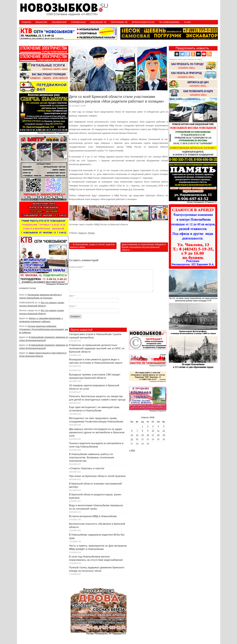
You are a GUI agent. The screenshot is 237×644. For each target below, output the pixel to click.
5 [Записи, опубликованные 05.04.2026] (164, 426)
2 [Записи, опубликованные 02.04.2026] (148, 426)
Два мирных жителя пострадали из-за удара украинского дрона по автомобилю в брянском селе (97, 432)
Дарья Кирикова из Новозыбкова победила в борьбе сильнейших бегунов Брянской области (144, 247)
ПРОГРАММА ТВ (119, 22)
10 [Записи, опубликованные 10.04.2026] (153, 431)
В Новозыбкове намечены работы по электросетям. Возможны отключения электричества (92, 458)
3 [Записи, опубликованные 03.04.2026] (153, 426)
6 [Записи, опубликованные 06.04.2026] (132, 431)
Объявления (59, 22)
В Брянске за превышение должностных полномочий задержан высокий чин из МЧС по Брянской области (97, 348)
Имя (72, 296)
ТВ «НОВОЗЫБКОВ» (169, 22)
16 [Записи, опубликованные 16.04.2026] (148, 435)
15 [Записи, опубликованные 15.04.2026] (143, 435)
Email (73, 306)
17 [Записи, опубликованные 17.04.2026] (153, 435)
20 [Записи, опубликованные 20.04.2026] (132, 439)
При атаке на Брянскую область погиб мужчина (97, 476)
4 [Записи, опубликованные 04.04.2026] (158, 426)
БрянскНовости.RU (143, 22)
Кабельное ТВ (98, 22)
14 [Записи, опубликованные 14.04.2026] (137, 435)
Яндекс (91, 233)
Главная (26, 22)
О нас (188, 22)
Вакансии (41, 22)
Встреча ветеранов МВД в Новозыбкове (93, 516)
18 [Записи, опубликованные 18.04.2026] (158, 435)
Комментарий (77, 267)
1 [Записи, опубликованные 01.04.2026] (143, 426)
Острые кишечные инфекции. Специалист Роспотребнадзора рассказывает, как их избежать (44, 329)
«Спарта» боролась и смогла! (87, 468)
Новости (83, 233)
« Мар (132, 450)
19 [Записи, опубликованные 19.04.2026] (164, 435)
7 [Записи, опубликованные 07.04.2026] (137, 431)
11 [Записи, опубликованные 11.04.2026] (158, 431)
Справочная (78, 22)
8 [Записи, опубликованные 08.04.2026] (143, 431)
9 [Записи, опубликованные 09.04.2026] (148, 431)
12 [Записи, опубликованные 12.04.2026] (164, 431)
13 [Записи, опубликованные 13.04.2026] (132, 435)
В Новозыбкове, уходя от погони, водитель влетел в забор (93, 246)
